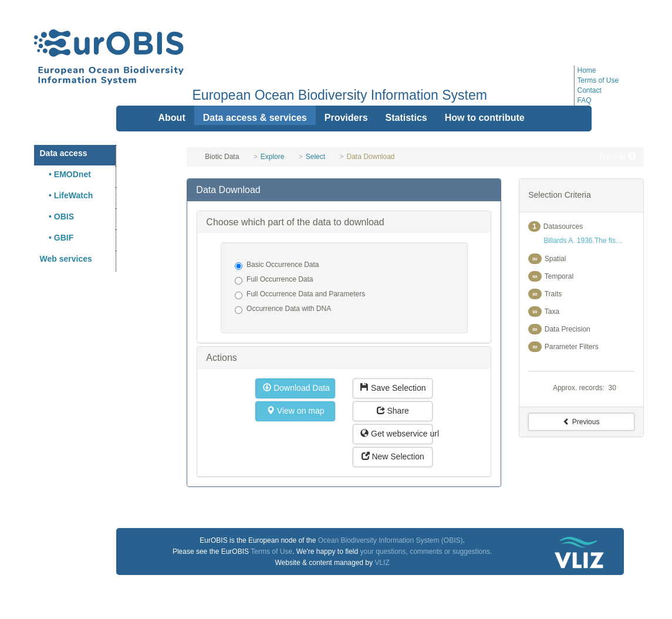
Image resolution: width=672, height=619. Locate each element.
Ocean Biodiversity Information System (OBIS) (391, 540)
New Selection (393, 456)
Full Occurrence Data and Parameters (300, 295)
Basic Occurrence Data (277, 265)
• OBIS (57, 217)
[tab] (344, 190)
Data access (64, 153)
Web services (66, 259)
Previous (581, 422)
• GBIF (57, 238)
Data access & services (255, 118)
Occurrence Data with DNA (283, 309)
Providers (346, 118)
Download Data (296, 388)
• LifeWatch (67, 195)
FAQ (585, 100)
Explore (273, 157)
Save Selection (393, 388)
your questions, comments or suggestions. (426, 552)
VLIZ (382, 563)
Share (393, 411)
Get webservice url (396, 434)
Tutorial (617, 157)
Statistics (406, 118)
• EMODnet (65, 174)
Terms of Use (598, 80)
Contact (590, 90)
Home (587, 70)
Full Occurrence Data (274, 280)
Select (315, 157)
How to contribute (485, 118)
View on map (296, 411)
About (172, 118)
